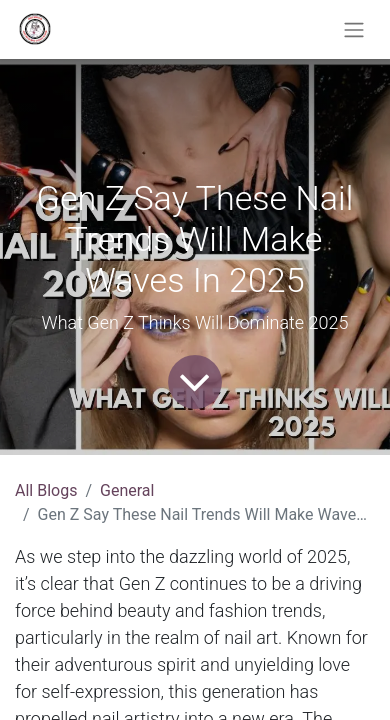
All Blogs (46, 490)
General (127, 490)
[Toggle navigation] (354, 29)
